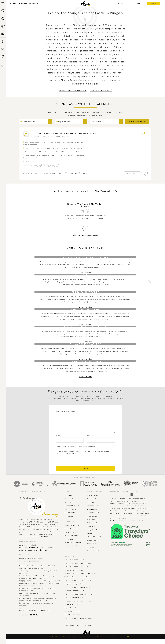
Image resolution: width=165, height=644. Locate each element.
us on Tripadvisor (41, 555)
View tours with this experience (73, 90)
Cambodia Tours (93, 504)
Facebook (32, 550)
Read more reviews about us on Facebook (126, 526)
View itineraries (85, 273)
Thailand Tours (93, 514)
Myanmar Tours (93, 510)
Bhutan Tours (92, 545)
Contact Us (69, 521)
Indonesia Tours (93, 517)
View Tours (137, 122)
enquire (154, 3)
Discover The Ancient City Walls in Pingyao (85, 206)
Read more (45, 542)
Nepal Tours (92, 548)
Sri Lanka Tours (93, 555)
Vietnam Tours (93, 500)
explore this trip (131, 174)
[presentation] (73, 464)
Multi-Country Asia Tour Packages (78, 630)
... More (26, 161)
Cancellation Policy (72, 544)
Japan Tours (92, 538)
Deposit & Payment (72, 540)
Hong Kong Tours (94, 534)
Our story (68, 500)
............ (67, 626)
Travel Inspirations (72, 530)
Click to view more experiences (85, 236)
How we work (70, 517)
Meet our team (70, 514)
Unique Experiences (72, 533)
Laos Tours (91, 507)
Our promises (70, 504)
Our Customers (70, 507)
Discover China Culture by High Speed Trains (66, 134)
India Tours (91, 552)
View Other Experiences (101, 90)
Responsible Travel (72, 510)
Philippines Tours (94, 528)
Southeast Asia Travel (73, 551)
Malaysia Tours (93, 521)
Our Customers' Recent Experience (38, 552)
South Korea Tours (94, 541)
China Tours (92, 531)
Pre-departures (70, 537)
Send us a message (42, 615)
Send (85, 473)
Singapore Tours (93, 524)
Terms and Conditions (73, 547)
